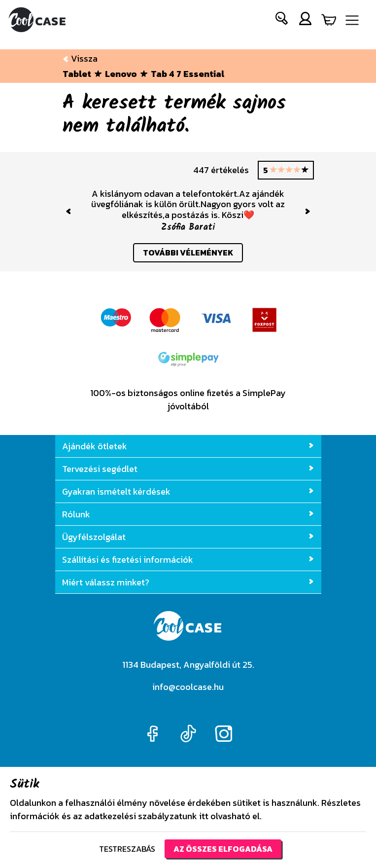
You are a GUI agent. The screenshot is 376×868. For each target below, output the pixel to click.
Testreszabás (127, 849)
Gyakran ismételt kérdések (188, 491)
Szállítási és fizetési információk (188, 560)
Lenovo (121, 74)
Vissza (80, 58)
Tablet (77, 74)
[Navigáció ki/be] (352, 20)
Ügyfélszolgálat (188, 537)
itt (204, 816)
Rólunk (188, 514)
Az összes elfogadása (223, 849)
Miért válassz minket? (188, 582)
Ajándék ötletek (188, 446)
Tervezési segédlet (188, 469)
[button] (282, 20)
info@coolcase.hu (188, 687)
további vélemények (188, 253)
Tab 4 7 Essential (188, 74)
